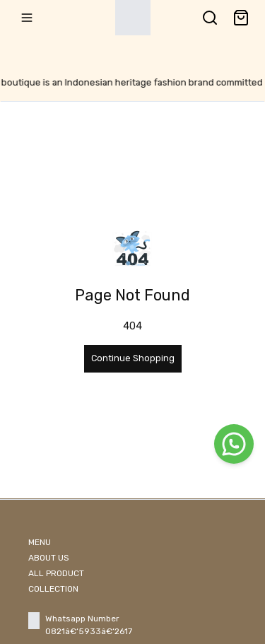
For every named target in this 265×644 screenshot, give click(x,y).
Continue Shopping (133, 358)
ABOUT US (49, 558)
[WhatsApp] (234, 444)
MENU (40, 542)
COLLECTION (53, 589)
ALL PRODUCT (56, 573)
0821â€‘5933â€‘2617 (89, 631)
